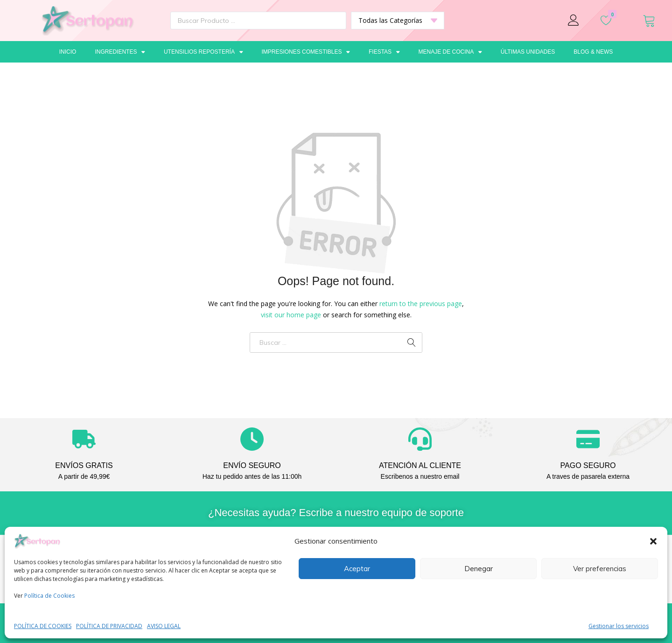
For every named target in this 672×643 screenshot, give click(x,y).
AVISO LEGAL (164, 626)
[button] (653, 541)
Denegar (479, 569)
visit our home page (291, 315)
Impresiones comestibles (306, 52)
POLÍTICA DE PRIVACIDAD (109, 626)
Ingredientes (120, 52)
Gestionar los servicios (619, 626)
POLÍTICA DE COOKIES (43, 626)
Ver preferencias (600, 569)
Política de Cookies (49, 596)
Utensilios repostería (203, 52)
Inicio (68, 52)
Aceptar (357, 569)
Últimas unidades (528, 52)
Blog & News (593, 52)
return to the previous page (421, 304)
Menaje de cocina (450, 52)
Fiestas (384, 52)
